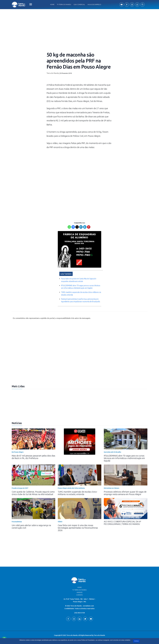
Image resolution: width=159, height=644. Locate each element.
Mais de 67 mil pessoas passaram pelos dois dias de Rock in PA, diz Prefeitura (33, 457)
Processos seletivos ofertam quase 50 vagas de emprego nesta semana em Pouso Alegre (125, 493)
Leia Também (66, 274)
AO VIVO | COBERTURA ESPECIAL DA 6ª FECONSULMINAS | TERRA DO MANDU (122, 523)
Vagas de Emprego (94, 5)
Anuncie (80, 592)
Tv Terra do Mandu (64, 5)
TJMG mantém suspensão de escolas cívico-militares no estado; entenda (78, 493)
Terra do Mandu (53, 73)
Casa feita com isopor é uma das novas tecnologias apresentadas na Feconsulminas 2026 (78, 528)
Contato (79, 595)
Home (52, 5)
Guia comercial (79, 5)
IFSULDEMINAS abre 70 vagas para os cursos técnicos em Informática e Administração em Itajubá (124, 458)
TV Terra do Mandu (79, 590)
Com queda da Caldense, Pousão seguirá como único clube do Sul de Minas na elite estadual (33, 493)
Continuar (136, 641)
